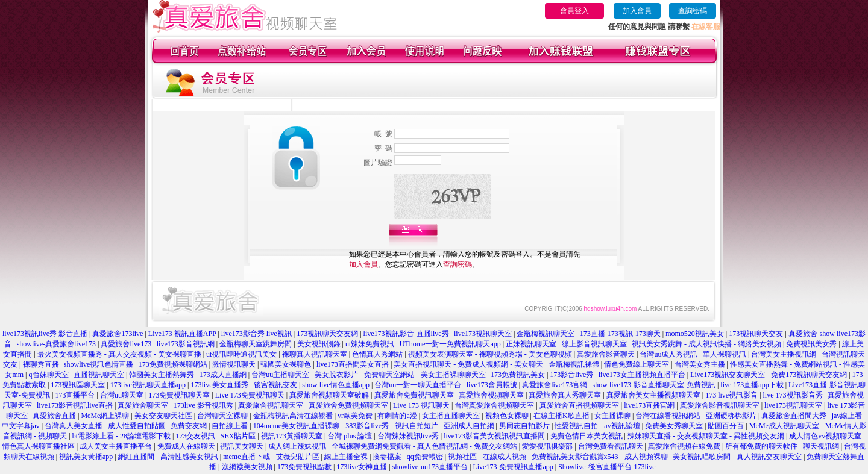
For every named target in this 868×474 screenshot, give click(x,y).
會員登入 (574, 11)
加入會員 (637, 11)
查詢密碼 (693, 11)
